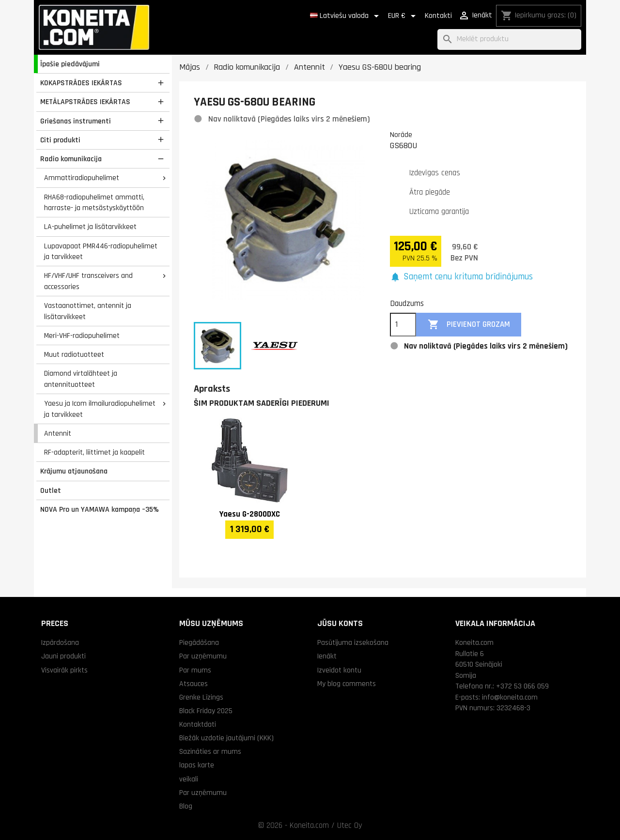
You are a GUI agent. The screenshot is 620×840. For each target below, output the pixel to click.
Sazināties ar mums (210, 751)
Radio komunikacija (71, 159)
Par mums (195, 670)
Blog (186, 806)
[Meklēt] (509, 39)
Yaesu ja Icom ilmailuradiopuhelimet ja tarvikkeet (100, 409)
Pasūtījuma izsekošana (353, 642)
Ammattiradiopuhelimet (82, 178)
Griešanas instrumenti (76, 121)
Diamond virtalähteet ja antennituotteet (81, 379)
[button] (461, 277)
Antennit (58, 433)
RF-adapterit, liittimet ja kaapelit (94, 452)
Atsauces (194, 684)
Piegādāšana (199, 642)
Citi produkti (60, 140)
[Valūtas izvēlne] (403, 16)
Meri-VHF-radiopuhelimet (82, 336)
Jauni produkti (63, 656)
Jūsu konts (340, 623)
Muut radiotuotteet (74, 354)
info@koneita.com (510, 697)
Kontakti (438, 16)
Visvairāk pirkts (64, 670)
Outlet (51, 490)
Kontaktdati (198, 724)
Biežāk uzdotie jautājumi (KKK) (226, 738)
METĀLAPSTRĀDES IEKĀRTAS (85, 102)
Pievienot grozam (469, 325)
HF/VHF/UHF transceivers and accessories (88, 281)
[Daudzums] (403, 325)
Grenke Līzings (201, 697)
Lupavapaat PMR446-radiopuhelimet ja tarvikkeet (101, 252)
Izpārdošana (60, 642)
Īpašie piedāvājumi (70, 64)
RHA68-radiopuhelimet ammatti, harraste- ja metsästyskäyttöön (94, 203)
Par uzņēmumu (203, 656)
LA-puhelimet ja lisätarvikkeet (90, 227)
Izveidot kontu (339, 670)
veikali (189, 779)
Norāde (401, 135)
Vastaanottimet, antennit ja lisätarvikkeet (88, 311)
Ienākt (327, 656)
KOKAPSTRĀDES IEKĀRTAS (81, 83)
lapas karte (197, 765)
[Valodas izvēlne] (346, 16)
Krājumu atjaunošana (74, 471)
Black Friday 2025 (206, 711)
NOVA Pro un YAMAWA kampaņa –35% (100, 509)
